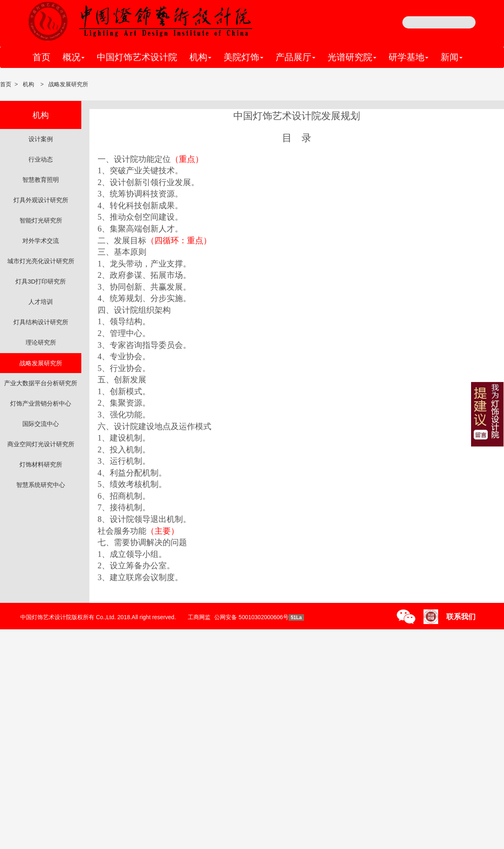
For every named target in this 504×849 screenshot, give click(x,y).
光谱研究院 (352, 57)
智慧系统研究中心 (41, 485)
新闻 (452, 57)
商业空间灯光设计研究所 (41, 444)
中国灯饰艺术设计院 (137, 57)
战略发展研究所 (68, 84)
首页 (41, 57)
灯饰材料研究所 (41, 464)
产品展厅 (295, 57)
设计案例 (41, 139)
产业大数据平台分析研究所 (41, 383)
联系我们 (461, 617)
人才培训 (41, 302)
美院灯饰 (243, 57)
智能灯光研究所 (41, 220)
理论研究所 (41, 342)
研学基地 (408, 57)
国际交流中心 (41, 424)
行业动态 (41, 159)
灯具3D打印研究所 (41, 281)
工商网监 (199, 617)
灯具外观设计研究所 (41, 200)
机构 (200, 57)
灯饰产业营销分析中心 (41, 403)
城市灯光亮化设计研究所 (41, 261)
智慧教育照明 (41, 180)
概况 (74, 57)
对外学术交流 (41, 241)
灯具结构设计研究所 (41, 322)
